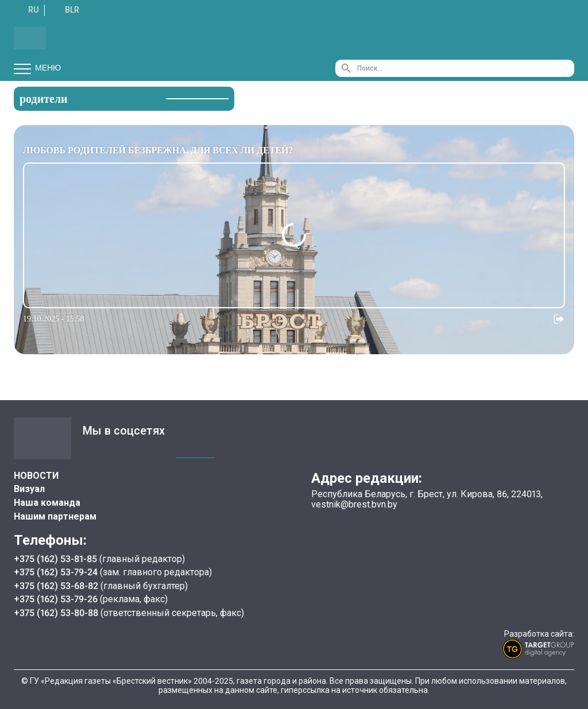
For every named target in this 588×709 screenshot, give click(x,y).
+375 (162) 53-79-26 (56, 599)
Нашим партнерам (55, 516)
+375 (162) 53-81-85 (57, 559)
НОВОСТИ (36, 476)
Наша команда (47, 503)
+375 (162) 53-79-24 (56, 572)
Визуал (29, 489)
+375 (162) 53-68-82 (57, 586)
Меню (37, 68)
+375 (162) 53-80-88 (57, 613)
